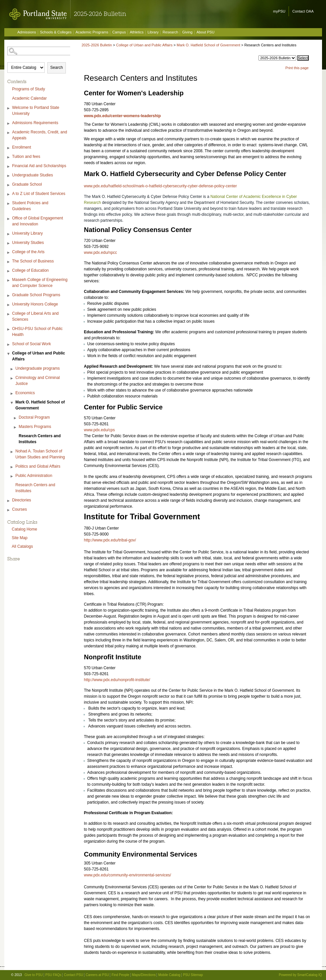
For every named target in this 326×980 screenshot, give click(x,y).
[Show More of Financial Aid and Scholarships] (9, 167)
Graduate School (27, 184)
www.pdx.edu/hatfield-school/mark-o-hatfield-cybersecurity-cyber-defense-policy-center (161, 186)
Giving (187, 32)
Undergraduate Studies (33, 175)
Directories (22, 500)
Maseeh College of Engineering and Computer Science (40, 283)
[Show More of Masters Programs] (16, 427)
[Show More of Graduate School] (9, 185)
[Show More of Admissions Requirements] (9, 124)
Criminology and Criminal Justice (38, 381)
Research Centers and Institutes (40, 439)
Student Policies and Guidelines (30, 206)
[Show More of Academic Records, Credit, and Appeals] (9, 133)
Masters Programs (35, 427)
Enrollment (22, 147)
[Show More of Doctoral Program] (16, 418)
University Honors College (35, 304)
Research (170, 32)
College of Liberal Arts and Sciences (36, 316)
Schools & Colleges (56, 32)
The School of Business (33, 261)
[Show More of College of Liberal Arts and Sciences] (9, 314)
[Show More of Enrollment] (9, 148)
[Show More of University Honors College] (9, 305)
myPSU (279, 11)
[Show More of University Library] (9, 234)
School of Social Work (32, 344)
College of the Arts (28, 252)
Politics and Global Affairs (38, 466)
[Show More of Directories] (9, 501)
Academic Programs (92, 32)
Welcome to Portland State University (36, 111)
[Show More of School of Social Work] (9, 345)
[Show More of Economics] (12, 394)
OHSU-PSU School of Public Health (38, 332)
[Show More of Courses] (9, 510)
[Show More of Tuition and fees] (9, 157)
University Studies (28, 243)
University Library (28, 233)
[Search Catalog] (39, 51)
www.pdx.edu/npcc (101, 253)
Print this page (297, 68)
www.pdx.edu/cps (99, 430)
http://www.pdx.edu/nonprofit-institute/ (117, 680)
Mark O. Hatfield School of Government (40, 405)
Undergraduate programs (38, 368)
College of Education (31, 270)
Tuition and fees (26, 157)
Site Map (20, 538)
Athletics (137, 32)
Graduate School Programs (36, 295)
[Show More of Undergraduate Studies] (9, 176)
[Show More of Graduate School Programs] (9, 296)
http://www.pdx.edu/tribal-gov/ (110, 540)
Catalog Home (25, 529)
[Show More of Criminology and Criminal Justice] (12, 378)
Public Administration (34, 476)
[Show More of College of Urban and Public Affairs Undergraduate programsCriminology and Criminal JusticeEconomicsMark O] (9, 354)
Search (57, 68)
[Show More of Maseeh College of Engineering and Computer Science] (9, 280)
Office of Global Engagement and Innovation (38, 221)
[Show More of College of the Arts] (9, 253)
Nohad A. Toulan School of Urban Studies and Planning (40, 454)
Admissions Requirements (35, 123)
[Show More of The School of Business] (9, 262)
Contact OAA (303, 11)
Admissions (27, 32)
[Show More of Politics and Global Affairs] (12, 467)
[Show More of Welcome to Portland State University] (9, 108)
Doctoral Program (34, 417)
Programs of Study (29, 89)
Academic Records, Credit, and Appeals (40, 135)
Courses (20, 509)
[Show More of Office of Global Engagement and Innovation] (9, 219)
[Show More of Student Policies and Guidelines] (9, 204)
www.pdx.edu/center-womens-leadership (122, 116)
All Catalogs (23, 546)
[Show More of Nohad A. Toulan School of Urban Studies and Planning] (12, 452)
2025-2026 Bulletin (97, 45)
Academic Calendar (30, 98)
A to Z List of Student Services (39, 194)
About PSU (206, 32)
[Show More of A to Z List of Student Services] (9, 194)
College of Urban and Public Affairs (39, 356)
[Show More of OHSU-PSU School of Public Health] (9, 329)
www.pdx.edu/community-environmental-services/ (128, 875)
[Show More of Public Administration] (12, 476)
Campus (119, 32)
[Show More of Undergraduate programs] (12, 369)
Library (153, 32)
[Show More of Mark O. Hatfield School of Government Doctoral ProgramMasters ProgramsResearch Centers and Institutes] (12, 403)
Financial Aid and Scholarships (39, 166)
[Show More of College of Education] (9, 271)
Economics (25, 393)
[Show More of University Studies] (9, 243)
